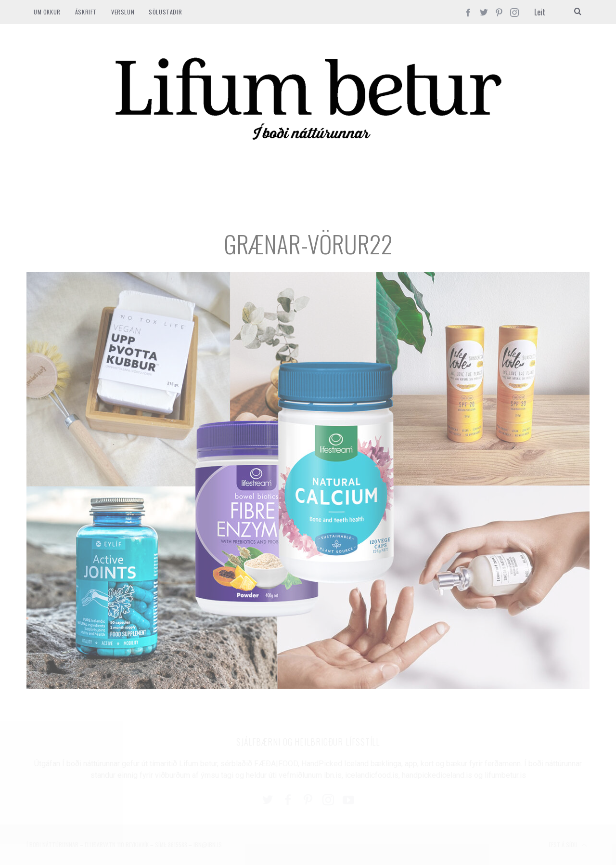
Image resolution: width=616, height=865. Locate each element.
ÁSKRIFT (86, 12)
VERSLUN (123, 12)
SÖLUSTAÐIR (165, 12)
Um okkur (47, 12)
